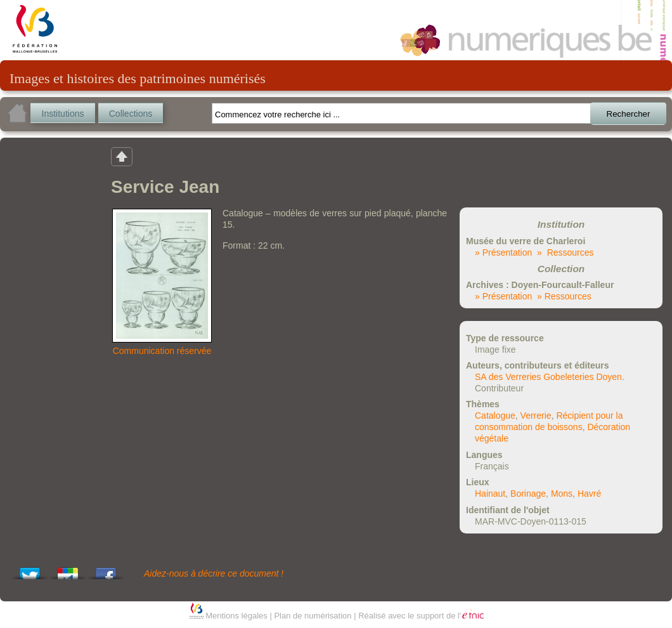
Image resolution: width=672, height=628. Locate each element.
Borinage (528, 494)
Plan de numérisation (313, 616)
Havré (589, 494)
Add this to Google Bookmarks (68, 570)
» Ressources (565, 252)
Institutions (63, 114)
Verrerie (536, 415)
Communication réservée (162, 351)
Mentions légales (236, 616)
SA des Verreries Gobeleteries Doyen (548, 377)
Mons (562, 494)
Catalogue (495, 415)
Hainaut (490, 494)
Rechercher (629, 114)
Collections (131, 114)
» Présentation (503, 252)
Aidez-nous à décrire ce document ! (214, 573)
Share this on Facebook (106, 570)
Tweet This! (30, 570)
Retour (122, 156)
